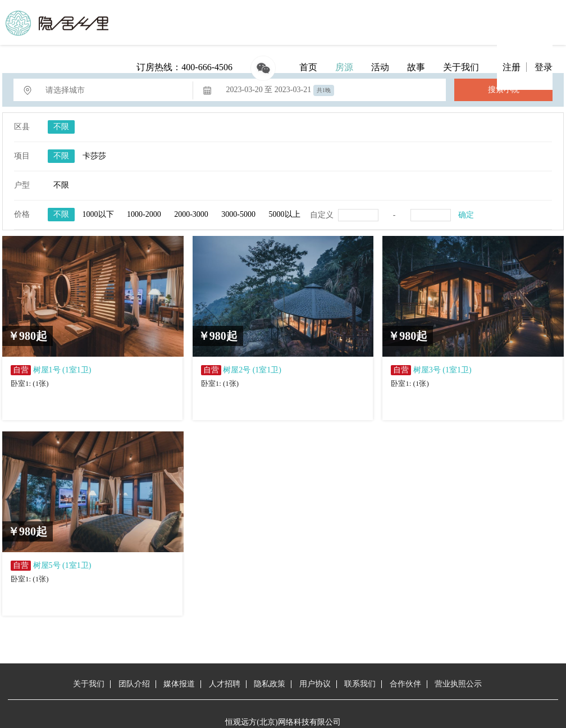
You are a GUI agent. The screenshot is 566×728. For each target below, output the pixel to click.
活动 (380, 67)
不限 (61, 127)
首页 (308, 67)
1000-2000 (144, 214)
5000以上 (285, 214)
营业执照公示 (458, 684)
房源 (344, 67)
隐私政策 (270, 684)
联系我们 (360, 684)
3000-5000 (238, 214)
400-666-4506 (207, 67)
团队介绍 (134, 684)
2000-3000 (191, 214)
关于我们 (461, 67)
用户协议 (315, 684)
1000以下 (98, 214)
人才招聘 (225, 684)
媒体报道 (179, 684)
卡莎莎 (94, 156)
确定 (466, 215)
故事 (416, 67)
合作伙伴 (405, 684)
